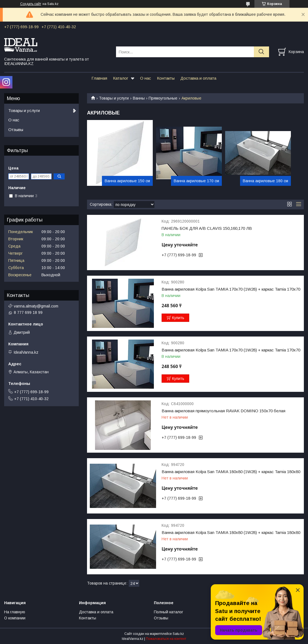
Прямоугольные (163, 98)
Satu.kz (178, 634)
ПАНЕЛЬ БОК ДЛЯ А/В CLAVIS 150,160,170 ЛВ (207, 228)
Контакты (166, 78)
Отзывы (16, 130)
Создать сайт (31, 4)
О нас (146, 78)
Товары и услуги (114, 98)
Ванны (139, 98)
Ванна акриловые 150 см (127, 181)
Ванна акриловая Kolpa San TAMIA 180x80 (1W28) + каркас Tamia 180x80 (231, 472)
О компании (15, 618)
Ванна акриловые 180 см (265, 181)
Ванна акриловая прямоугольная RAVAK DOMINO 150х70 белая (223, 411)
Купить (178, 318)
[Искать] (261, 52)
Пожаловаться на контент (166, 639)
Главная (99, 78)
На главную (15, 612)
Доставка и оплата (198, 78)
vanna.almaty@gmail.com (36, 306)
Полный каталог (169, 612)
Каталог (121, 78)
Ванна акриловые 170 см (196, 181)
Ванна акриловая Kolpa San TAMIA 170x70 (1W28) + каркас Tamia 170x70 (231, 289)
